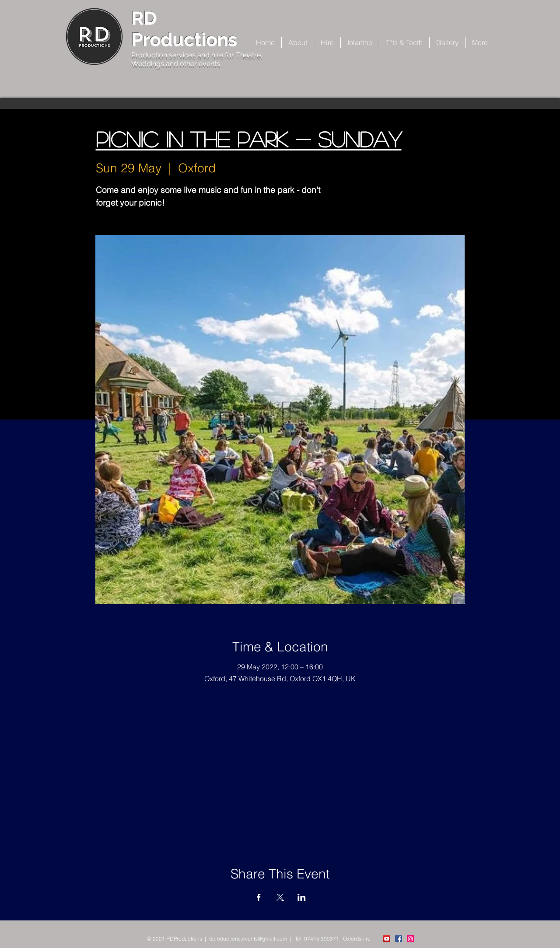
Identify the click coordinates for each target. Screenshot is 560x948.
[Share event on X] (280, 897)
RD (144, 18)
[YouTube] (387, 939)
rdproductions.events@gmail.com (247, 939)
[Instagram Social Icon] (410, 939)
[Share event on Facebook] (259, 897)
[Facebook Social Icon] (399, 939)
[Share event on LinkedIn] (302, 897)
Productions (184, 40)
